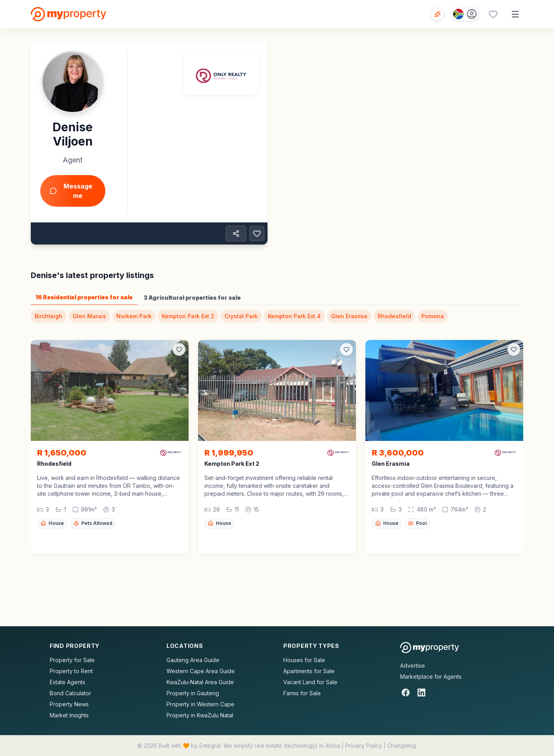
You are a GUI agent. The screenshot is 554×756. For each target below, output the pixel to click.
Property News (69, 704)
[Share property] (236, 233)
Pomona (433, 316)
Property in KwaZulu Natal (200, 715)
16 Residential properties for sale (84, 297)
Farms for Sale (302, 693)
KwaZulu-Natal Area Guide (200, 682)
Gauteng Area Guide (193, 660)
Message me (71, 191)
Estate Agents (67, 682)
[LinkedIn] (421, 693)
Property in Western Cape (200, 704)
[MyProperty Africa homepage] (430, 648)
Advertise (413, 665)
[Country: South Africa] (465, 14)
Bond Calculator (70, 693)
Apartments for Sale (309, 671)
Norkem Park (134, 316)
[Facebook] (406, 693)
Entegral (210, 746)
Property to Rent (71, 671)
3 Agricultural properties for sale (192, 298)
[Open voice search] (437, 14)
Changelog (401, 746)
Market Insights (69, 715)
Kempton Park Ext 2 (188, 316)
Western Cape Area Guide (201, 671)
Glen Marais (89, 316)
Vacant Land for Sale (310, 682)
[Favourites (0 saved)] (493, 14)
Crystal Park (241, 316)
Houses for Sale (304, 660)
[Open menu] (515, 14)
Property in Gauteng (193, 693)
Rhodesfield (394, 316)
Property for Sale (72, 660)
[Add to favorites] (257, 233)
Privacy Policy (364, 746)
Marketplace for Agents (431, 677)
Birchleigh (49, 316)
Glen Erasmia (349, 316)
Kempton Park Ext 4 (294, 316)
